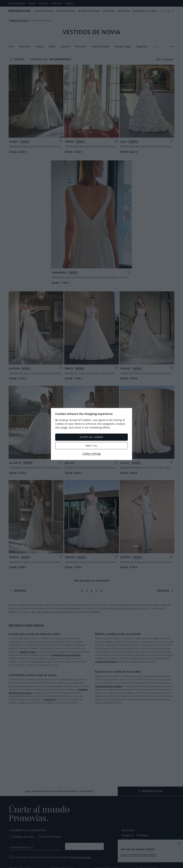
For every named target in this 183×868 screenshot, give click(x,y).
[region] (91, 434)
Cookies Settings (91, 454)
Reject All (91, 446)
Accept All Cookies (91, 437)
